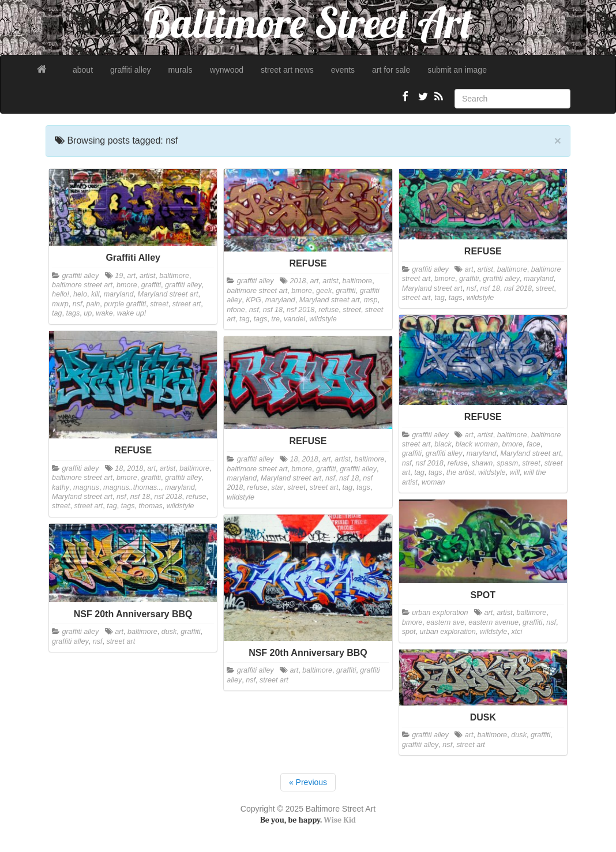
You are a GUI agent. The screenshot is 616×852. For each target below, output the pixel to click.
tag (57, 313)
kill (95, 294)
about (83, 70)
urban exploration (440, 613)
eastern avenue (493, 622)
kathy (61, 487)
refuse (328, 310)
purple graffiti (125, 304)
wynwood (227, 70)
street (159, 304)
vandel (294, 319)
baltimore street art (82, 285)
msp (371, 300)
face (534, 444)
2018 (298, 281)
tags (73, 313)
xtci (517, 632)
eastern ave (445, 622)
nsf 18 (273, 310)
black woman (477, 444)
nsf (78, 304)
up (88, 313)
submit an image (457, 70)
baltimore (174, 276)
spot (409, 632)
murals (181, 70)
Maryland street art (168, 294)
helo (80, 294)
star (277, 487)
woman (433, 482)
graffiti (151, 285)
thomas (151, 506)
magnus (86, 487)
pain (93, 304)
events (343, 70)
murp (60, 304)
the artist (460, 472)
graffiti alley (131, 70)
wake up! (132, 313)
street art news (287, 70)
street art (187, 304)
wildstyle (323, 319)
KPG (253, 300)
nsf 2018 (301, 310)
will (515, 472)
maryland (119, 294)
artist (147, 276)
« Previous (308, 782)
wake (104, 313)
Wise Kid (340, 820)
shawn (482, 463)
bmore (127, 285)
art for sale (391, 70)
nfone (236, 310)
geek (324, 291)
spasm (507, 463)
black (443, 444)
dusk (169, 632)
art (131, 276)
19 (119, 276)
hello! (61, 294)
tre (275, 319)
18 (119, 468)
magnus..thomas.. (132, 487)
